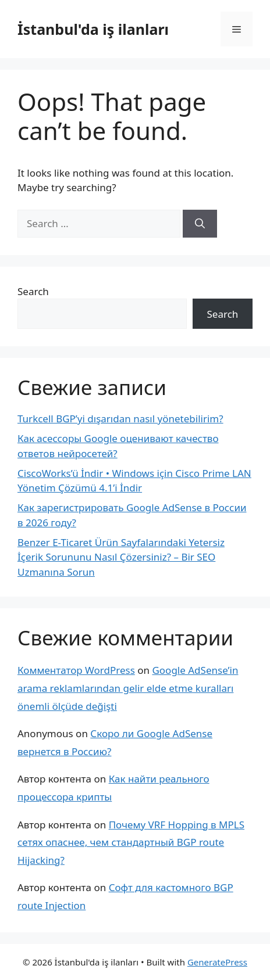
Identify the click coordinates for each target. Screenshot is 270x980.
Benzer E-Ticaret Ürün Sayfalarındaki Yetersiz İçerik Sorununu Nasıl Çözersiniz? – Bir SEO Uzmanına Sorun (121, 557)
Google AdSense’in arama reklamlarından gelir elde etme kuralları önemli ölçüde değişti (128, 688)
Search (33, 291)
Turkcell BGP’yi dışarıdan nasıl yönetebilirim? (120, 419)
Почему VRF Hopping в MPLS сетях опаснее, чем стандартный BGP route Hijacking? (131, 842)
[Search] (200, 224)
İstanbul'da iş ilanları (93, 29)
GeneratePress (217, 962)
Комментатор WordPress (76, 670)
